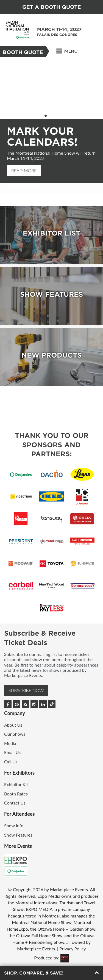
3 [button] (53, 116)
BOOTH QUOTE (23, 52)
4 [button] (56, 116)
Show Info (14, 825)
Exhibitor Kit (16, 784)
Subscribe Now (26, 690)
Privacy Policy (73, 949)
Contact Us (15, 803)
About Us (13, 725)
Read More (24, 170)
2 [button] (49, 116)
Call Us (11, 762)
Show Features (18, 835)
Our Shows (15, 734)
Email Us (12, 752)
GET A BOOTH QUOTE (52, 7)
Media (10, 743)
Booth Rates (16, 794)
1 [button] (46, 116)
